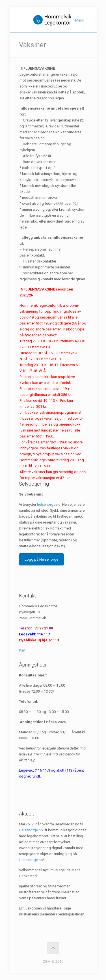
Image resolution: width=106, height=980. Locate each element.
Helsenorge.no (31, 830)
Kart (22, 650)
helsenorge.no (49, 504)
